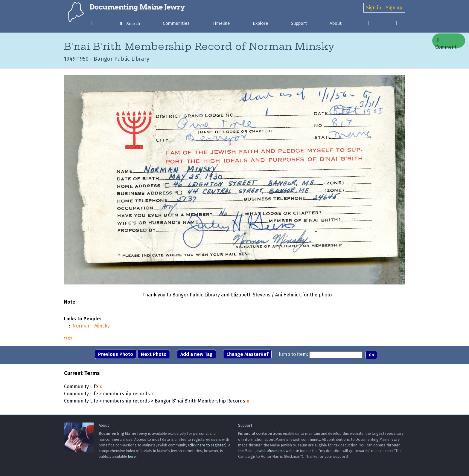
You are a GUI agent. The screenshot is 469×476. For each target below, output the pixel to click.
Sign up (394, 8)
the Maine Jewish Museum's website (269, 451)
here (132, 456)
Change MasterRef (247, 354)
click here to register (207, 445)
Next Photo (154, 354)
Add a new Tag (197, 354)
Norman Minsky (92, 326)
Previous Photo (116, 354)
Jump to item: (293, 354)
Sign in (374, 8)
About (336, 23)
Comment (446, 43)
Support (299, 23)
